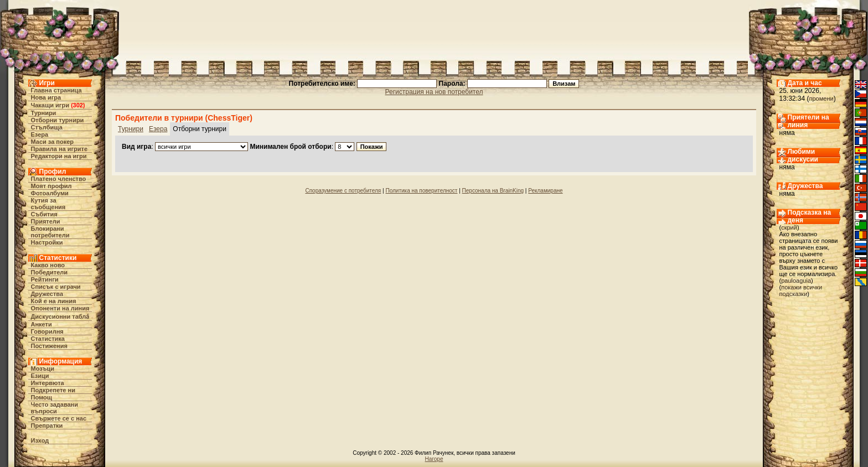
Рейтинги (45, 279)
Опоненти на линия (60, 308)
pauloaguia (796, 281)
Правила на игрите (60, 149)
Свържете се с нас (59, 418)
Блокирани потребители (50, 232)
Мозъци (43, 369)
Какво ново (48, 265)
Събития (44, 214)
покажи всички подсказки (801, 290)
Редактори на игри (59, 156)
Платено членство (59, 179)
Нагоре (434, 459)
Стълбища (47, 127)
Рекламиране (545, 191)
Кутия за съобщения (48, 204)
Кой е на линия (54, 301)
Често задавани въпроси (55, 408)
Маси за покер (53, 142)
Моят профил (51, 186)
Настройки (47, 242)
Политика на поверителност (421, 191)
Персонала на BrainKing (493, 191)
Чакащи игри (50, 105)
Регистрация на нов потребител (434, 92)
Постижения (49, 346)
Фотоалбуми (50, 193)
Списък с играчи (56, 287)
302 (78, 105)
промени (821, 98)
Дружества (47, 294)
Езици (40, 376)
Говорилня (47, 331)
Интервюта (48, 383)
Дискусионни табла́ (60, 316)
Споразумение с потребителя (343, 191)
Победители (50, 272)
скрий (789, 227)
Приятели (46, 221)
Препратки (47, 426)
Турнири (44, 113)
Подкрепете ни (53, 390)
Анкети (42, 324)
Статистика (48, 339)
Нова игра (46, 97)
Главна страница (56, 90)
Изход (40, 440)
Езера (40, 134)
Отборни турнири (58, 120)
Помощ (42, 397)
